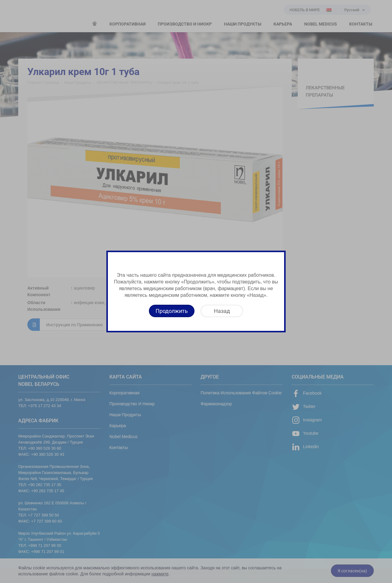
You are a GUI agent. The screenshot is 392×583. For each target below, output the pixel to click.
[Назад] (222, 311)
